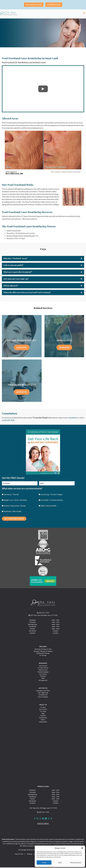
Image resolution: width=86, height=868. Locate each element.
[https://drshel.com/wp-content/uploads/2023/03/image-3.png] (43, 552)
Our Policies (43, 675)
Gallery (43, 720)
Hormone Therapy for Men (43, 650)
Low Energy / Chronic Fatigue (51, 495)
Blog (43, 714)
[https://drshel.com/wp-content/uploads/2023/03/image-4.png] (43, 561)
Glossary (43, 677)
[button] (82, 848)
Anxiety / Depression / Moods (15, 506)
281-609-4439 (9, 421)
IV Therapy (43, 656)
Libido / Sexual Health (48, 506)
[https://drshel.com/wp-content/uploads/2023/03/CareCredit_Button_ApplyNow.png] (43, 581)
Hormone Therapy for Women (43, 652)
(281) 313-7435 (43, 613)
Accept (44, 863)
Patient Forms (43, 670)
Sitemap (30, 854)
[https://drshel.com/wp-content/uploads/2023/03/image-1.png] (43, 535)
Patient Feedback (43, 672)
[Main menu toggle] (84, 13)
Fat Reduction (43, 695)
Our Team (43, 712)
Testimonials (43, 718)
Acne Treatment (43, 697)
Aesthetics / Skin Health (12, 512)
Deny (60, 863)
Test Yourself (43, 666)
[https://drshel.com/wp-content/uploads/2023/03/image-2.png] (43, 544)
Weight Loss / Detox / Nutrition (15, 501)
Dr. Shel (43, 708)
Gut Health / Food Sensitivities (52, 501)
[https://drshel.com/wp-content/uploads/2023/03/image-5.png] (43, 571)
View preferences (76, 863)
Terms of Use (19, 854)
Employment (43, 722)
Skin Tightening (43, 693)
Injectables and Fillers (43, 691)
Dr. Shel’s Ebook (43, 668)
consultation (72, 418)
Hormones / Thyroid (11, 495)
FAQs (43, 679)
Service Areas (43, 824)
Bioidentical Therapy (43, 654)
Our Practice (43, 710)
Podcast (43, 716)
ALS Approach (43, 681)
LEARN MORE (22, 348)
